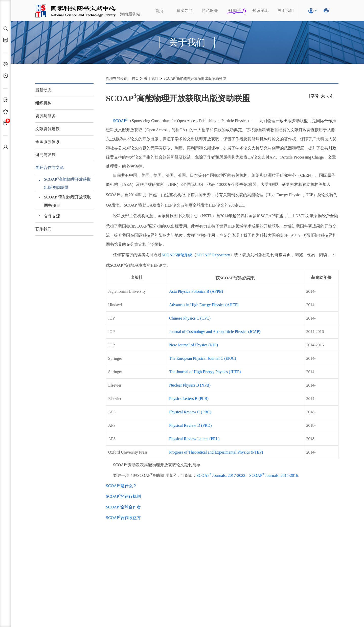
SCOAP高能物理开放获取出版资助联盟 (67, 183)
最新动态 (43, 90)
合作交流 (52, 216)
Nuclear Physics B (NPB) (190, 385)
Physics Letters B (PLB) (189, 399)
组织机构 (43, 103)
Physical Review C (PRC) (190, 412)
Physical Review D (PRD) (190, 425)
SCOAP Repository (213, 255)
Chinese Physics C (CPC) (190, 318)
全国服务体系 (48, 142)
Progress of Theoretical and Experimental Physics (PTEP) (216, 452)
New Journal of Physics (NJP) (194, 345)
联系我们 (43, 229)
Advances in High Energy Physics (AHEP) (204, 305)
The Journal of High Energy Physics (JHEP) (205, 372)
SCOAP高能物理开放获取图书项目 (67, 201)
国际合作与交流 (50, 167)
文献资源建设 (48, 129)
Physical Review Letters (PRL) (194, 439)
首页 (159, 11)
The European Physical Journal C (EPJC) (202, 358)
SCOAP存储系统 (177, 255)
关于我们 (286, 10)
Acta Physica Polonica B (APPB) (196, 291)
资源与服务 (45, 116)
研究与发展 (45, 155)
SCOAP (120, 121)
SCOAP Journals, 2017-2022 (221, 475)
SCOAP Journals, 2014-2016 (274, 475)
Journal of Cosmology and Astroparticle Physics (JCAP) (215, 332)
